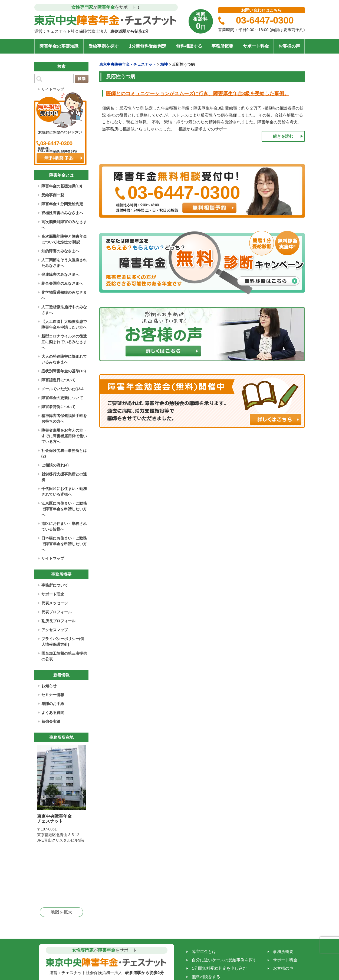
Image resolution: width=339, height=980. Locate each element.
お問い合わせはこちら (261, 10)
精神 (164, 64)
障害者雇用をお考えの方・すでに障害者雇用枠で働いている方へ (64, 436)
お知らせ (49, 686)
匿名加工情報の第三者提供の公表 (64, 656)
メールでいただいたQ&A (63, 389)
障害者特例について (58, 407)
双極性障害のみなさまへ (62, 213)
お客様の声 (289, 46)
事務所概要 (222, 46)
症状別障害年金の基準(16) (64, 371)
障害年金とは (204, 951)
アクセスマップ (55, 630)
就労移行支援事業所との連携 (64, 477)
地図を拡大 (61, 912)
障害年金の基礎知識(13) (62, 186)
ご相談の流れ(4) (55, 465)
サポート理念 (53, 594)
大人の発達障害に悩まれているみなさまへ (64, 359)
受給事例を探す (104, 46)
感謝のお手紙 (53, 704)
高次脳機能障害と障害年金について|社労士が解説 (64, 239)
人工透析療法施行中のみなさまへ (64, 310)
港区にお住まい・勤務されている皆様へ (64, 526)
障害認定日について (58, 380)
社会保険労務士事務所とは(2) (64, 453)
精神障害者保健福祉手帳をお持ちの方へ (64, 418)
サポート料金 (256, 46)
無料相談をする (206, 977)
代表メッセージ (55, 603)
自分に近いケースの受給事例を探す (224, 960)
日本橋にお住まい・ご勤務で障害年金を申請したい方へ (64, 544)
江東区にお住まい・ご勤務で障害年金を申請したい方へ (64, 509)
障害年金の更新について (62, 398)
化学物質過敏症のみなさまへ (64, 295)
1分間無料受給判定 (148, 46)
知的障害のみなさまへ (60, 251)
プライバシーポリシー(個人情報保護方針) (63, 642)
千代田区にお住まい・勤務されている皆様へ (64, 491)
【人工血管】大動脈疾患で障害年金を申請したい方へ (64, 324)
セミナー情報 (53, 695)
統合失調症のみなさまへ (62, 283)
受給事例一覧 (53, 195)
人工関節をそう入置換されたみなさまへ (64, 263)
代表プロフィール (57, 612)
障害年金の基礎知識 (59, 46)
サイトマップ (53, 89)
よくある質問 (53, 713)
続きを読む (283, 136)
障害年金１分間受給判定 (62, 204)
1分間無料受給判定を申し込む (219, 968)
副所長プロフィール (58, 621)
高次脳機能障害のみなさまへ (64, 225)
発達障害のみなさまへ (60, 274)
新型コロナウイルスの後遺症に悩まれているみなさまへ (64, 342)
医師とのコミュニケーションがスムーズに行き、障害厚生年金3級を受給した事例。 (198, 94)
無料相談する (189, 46)
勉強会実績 (51, 721)
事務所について (55, 585)
